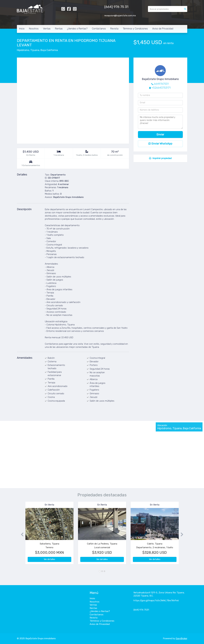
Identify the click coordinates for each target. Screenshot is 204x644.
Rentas (59, 29)
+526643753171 (161, 88)
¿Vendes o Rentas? (77, 29)
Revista (114, 29)
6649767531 (161, 84)
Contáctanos (99, 29)
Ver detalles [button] (49, 559)
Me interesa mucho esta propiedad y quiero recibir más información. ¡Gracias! (160, 122)
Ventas (47, 29)
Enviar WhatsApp (160, 144)
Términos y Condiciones (135, 29)
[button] (21, 534)
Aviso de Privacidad (163, 29)
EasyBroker (182, 638)
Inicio (22, 29)
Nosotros (34, 29)
